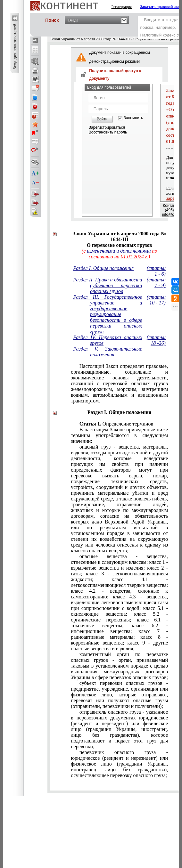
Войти (102, 119)
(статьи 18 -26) (156, 340)
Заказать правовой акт (160, 7)
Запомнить (133, 118)
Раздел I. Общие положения (103, 268)
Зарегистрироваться (107, 127)
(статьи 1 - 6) (156, 271)
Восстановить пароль (108, 132)
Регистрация (122, 7)
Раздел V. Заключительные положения (108, 352)
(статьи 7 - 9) (156, 283)
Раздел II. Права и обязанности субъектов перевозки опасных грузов (108, 285)
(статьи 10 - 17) (156, 300)
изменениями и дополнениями (119, 251)
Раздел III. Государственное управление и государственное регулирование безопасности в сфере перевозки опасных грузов (108, 314)
